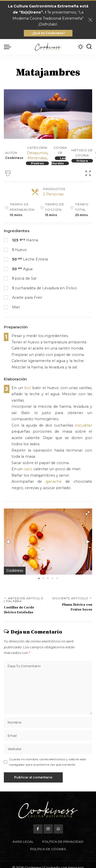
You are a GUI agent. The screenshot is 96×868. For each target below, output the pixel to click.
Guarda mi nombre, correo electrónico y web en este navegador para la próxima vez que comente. (47, 762)
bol (28, 388)
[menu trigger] (9, 47)
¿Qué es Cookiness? (48, 33)
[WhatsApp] (58, 829)
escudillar (84, 425)
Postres (37, 163)
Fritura (82, 161)
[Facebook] (38, 829)
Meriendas (37, 158)
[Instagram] (48, 829)
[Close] (90, 20)
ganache (54, 481)
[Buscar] (89, 47)
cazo (28, 469)
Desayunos (37, 153)
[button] (88, 513)
